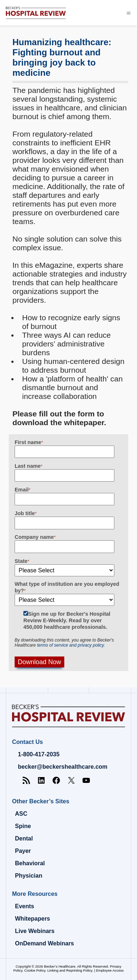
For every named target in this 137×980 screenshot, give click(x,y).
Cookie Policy (35, 970)
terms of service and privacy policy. (71, 645)
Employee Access (110, 970)
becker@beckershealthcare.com (63, 767)
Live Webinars (35, 931)
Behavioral (30, 863)
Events (24, 906)
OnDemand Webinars (45, 943)
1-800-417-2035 (39, 754)
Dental (24, 838)
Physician (29, 876)
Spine (23, 826)
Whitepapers (33, 919)
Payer (23, 851)
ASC (21, 814)
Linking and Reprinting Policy (70, 970)
